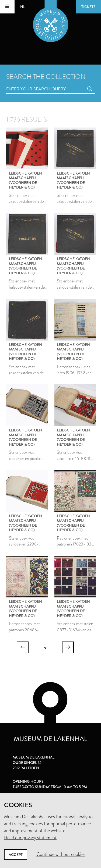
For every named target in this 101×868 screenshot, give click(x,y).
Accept (16, 855)
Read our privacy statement (30, 838)
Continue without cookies (61, 854)
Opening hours (28, 781)
